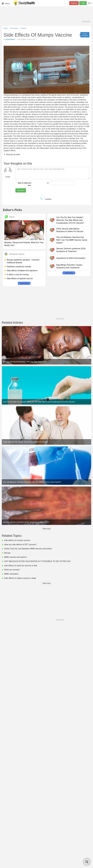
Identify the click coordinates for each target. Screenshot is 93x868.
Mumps (7, 553)
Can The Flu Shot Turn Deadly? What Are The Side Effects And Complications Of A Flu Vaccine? (70, 220)
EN (90, 3)
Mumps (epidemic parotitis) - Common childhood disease (23, 261)
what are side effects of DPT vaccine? (20, 545)
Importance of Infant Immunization (71, 258)
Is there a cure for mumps (18, 275)
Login (83, 3)
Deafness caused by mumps (19, 267)
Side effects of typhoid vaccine (20, 279)
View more (24, 283)
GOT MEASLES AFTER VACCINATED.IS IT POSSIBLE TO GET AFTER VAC (37, 561)
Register (74, 3)
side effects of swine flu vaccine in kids (21, 566)
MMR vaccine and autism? (16, 557)
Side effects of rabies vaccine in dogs (20, 578)
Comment (21, 190)
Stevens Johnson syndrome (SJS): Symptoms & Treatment (71, 250)
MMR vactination (11, 574)
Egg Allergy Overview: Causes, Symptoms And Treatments (70, 266)
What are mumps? (12, 570)
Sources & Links (13, 154)
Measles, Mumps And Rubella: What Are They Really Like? (24, 244)
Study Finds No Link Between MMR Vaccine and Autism (28, 549)
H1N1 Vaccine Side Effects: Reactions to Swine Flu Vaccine (70, 230)
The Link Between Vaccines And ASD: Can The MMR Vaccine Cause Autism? (72, 240)
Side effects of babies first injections (22, 271)
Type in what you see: (24, 184)
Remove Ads (86, 22)
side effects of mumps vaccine (17, 540)
